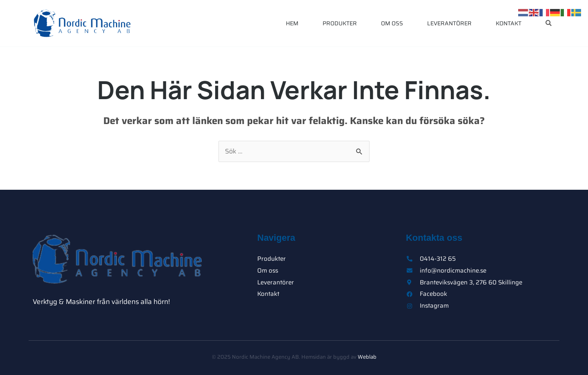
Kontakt (509, 23)
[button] (549, 23)
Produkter (340, 23)
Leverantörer (449, 23)
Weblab (367, 357)
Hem (292, 23)
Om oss (392, 23)
